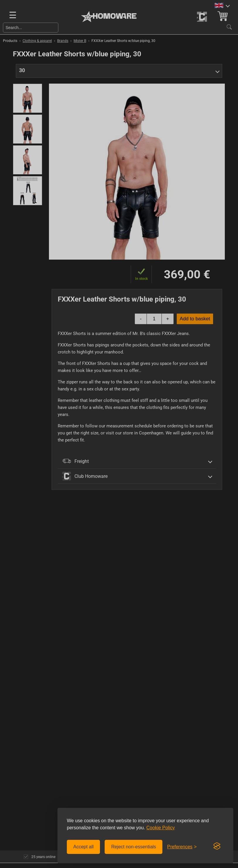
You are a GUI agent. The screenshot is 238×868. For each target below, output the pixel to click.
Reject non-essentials (134, 847)
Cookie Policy (160, 828)
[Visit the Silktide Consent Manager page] (217, 846)
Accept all (83, 847)
